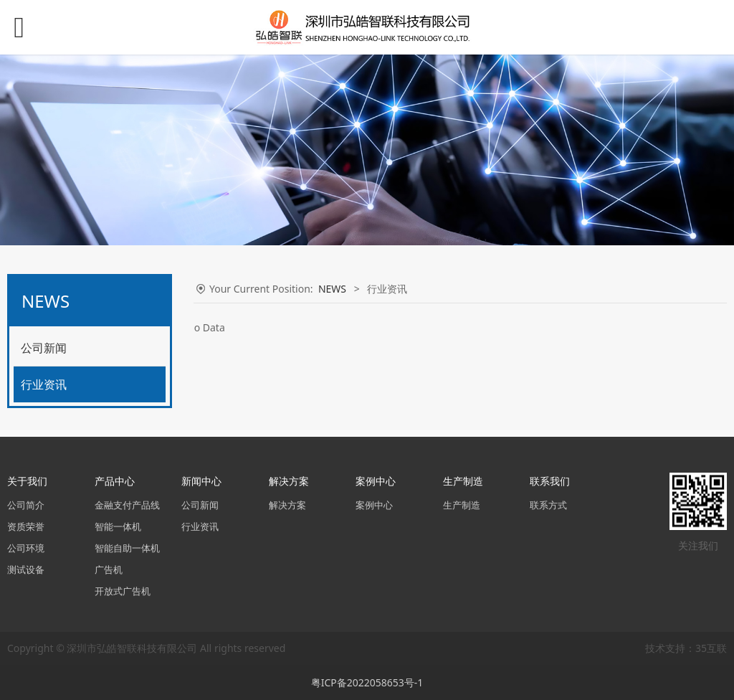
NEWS (332, 289)
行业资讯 (44, 384)
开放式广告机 (123, 591)
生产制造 (462, 505)
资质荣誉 (26, 527)
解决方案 (287, 505)
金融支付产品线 (127, 505)
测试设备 (26, 570)
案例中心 (374, 505)
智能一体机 (118, 527)
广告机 (109, 570)
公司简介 (26, 505)
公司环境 (26, 548)
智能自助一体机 (127, 548)
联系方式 (548, 505)
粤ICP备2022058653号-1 (367, 682)
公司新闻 (44, 348)
